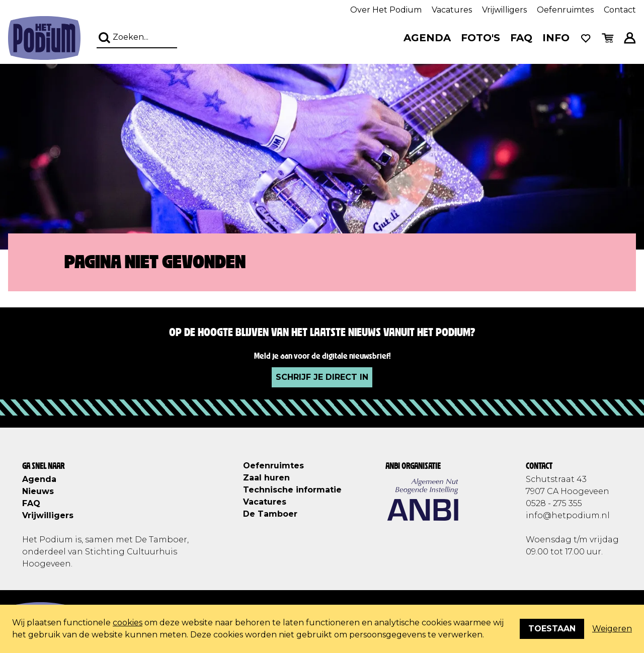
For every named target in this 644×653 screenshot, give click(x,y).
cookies (128, 623)
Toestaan (552, 629)
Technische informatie (292, 490)
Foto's (480, 38)
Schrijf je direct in (322, 377)
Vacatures (452, 10)
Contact (620, 10)
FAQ (521, 38)
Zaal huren (266, 478)
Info (556, 38)
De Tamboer (270, 514)
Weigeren (612, 629)
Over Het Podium (386, 10)
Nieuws (38, 491)
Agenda (427, 38)
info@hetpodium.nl (568, 515)
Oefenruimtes (565, 10)
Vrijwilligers (504, 10)
